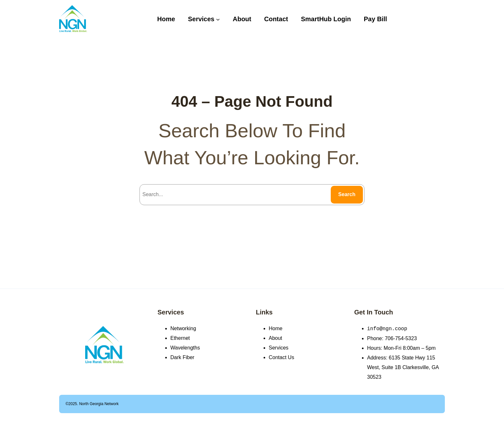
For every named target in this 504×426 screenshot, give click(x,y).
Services (171, 312)
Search (347, 194)
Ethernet (180, 338)
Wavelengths (185, 348)
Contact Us (281, 357)
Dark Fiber (182, 357)
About (275, 338)
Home (276, 328)
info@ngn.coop (387, 329)
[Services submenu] (218, 19)
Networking (183, 328)
